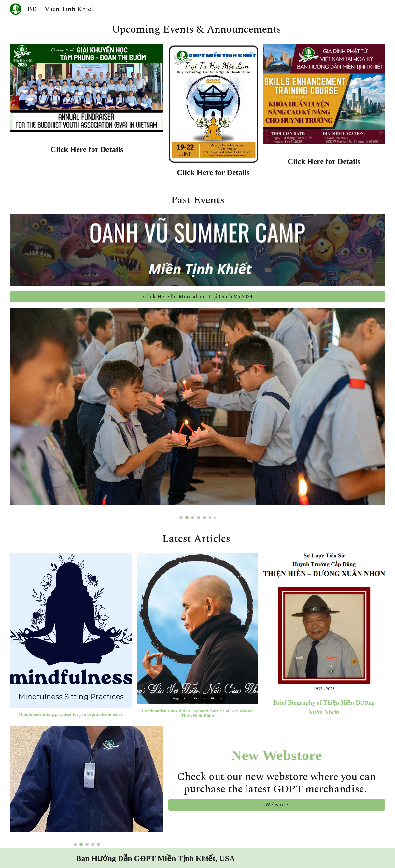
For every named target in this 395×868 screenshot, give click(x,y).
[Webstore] (277, 805)
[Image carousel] (197, 413)
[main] (197, 30)
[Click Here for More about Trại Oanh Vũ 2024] (197, 297)
